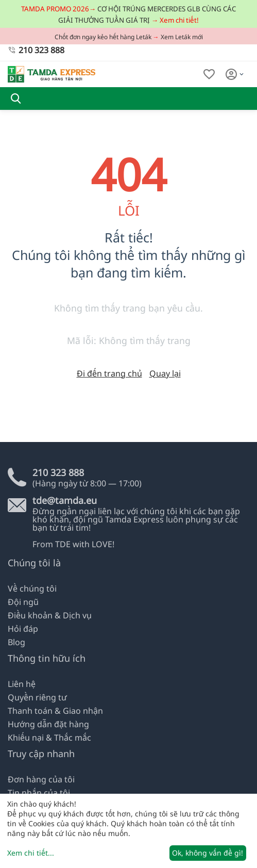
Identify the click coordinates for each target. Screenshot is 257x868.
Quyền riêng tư (37, 697)
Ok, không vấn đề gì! (208, 853)
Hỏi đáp (23, 629)
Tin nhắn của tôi (39, 793)
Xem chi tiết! (179, 20)
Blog (16, 642)
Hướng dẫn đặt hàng (48, 724)
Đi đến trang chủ (109, 373)
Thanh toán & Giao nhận (55, 711)
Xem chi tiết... (31, 853)
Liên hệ (22, 684)
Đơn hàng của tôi (41, 779)
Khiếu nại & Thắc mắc (49, 738)
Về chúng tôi (32, 588)
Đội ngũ (23, 602)
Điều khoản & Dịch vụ (50, 615)
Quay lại (165, 373)
